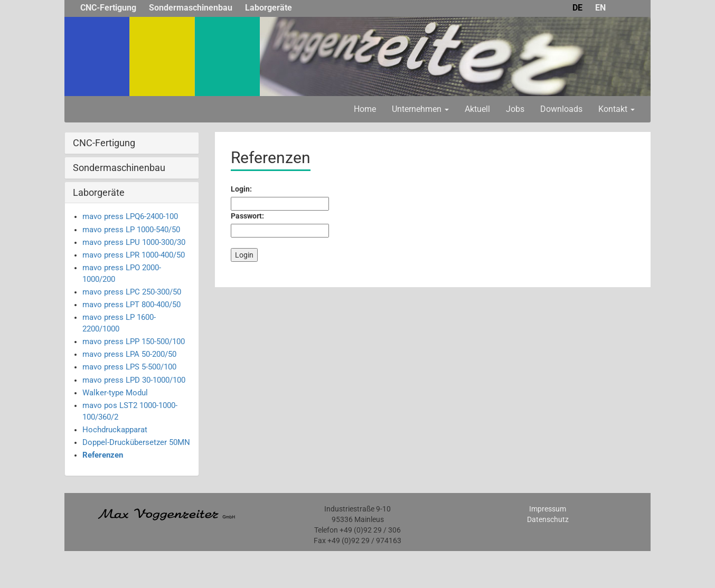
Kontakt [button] (617, 109)
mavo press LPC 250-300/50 (132, 292)
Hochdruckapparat (115, 430)
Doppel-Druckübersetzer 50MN (136, 442)
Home (365, 109)
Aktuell (477, 109)
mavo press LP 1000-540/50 (131, 230)
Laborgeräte (269, 8)
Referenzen (103, 455)
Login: (241, 189)
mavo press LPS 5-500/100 (129, 367)
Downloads (561, 109)
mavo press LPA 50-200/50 (129, 354)
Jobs (515, 109)
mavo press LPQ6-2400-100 (130, 216)
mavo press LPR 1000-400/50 (134, 255)
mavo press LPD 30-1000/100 (134, 380)
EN (600, 8)
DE (577, 8)
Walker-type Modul (115, 393)
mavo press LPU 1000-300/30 (134, 242)
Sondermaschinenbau (191, 8)
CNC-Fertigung (108, 8)
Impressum (548, 509)
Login (244, 255)
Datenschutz (548, 519)
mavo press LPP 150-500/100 (134, 342)
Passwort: (247, 216)
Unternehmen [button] (420, 109)
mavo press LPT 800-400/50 (131, 305)
